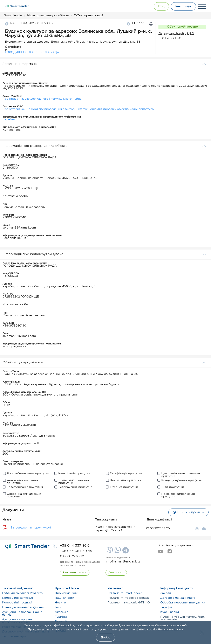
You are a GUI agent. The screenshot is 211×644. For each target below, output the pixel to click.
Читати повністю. (171, 630)
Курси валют (170, 612)
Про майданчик (66, 593)
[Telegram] (125, 552)
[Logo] (17, 6)
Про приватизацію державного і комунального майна (42, 99)
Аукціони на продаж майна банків (22, 613)
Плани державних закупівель (24, 607)
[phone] (76, 546)
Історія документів (188, 512)
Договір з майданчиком (178, 598)
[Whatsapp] (117, 552)
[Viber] (109, 552)
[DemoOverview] (116, 573)
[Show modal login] (161, 6)
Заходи (166, 593)
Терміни (61, 617)
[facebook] (169, 553)
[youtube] (161, 553)
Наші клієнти (64, 598)
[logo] (27, 547)
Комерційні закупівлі (18, 598)
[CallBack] (75, 573)
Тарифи (166, 607)
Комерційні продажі (17, 603)
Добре (105, 638)
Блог (58, 607)
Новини (60, 603)
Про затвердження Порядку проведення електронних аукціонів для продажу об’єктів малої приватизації (80, 109)
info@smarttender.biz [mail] (123, 562)
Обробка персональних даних (183, 603)
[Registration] (183, 6)
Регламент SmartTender (125, 593)
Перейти (9, 119)
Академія (62, 612)
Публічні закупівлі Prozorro (22, 593)
